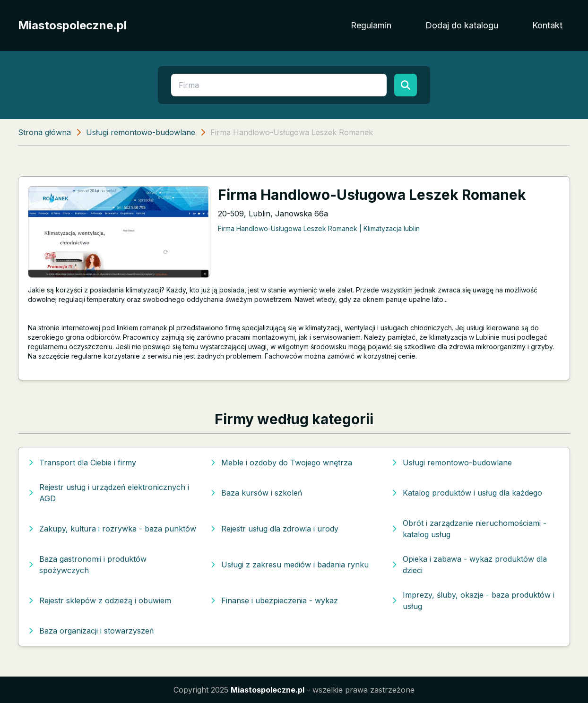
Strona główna (44, 132)
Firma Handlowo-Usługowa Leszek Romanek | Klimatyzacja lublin (319, 228)
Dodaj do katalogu (462, 25)
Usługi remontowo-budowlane (141, 132)
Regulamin (371, 25)
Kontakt (547, 25)
